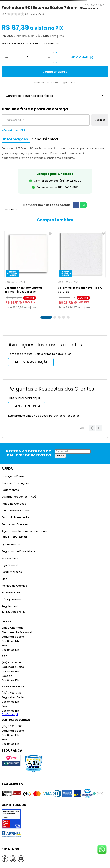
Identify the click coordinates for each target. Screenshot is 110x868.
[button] (46, 317)
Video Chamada (12, 628)
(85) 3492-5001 (11, 663)
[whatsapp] (81, 205)
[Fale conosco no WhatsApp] (102, 850)
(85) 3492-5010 (11, 693)
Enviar (60, 456)
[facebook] (74, 205)
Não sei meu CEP (13, 130)
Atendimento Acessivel (16, 632)
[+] (49, 57)
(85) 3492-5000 (12, 726)
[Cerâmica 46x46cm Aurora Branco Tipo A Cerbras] (28, 270)
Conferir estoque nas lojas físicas (55, 96)
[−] (7, 57)
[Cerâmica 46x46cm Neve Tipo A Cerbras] (82, 270)
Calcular (100, 120)
